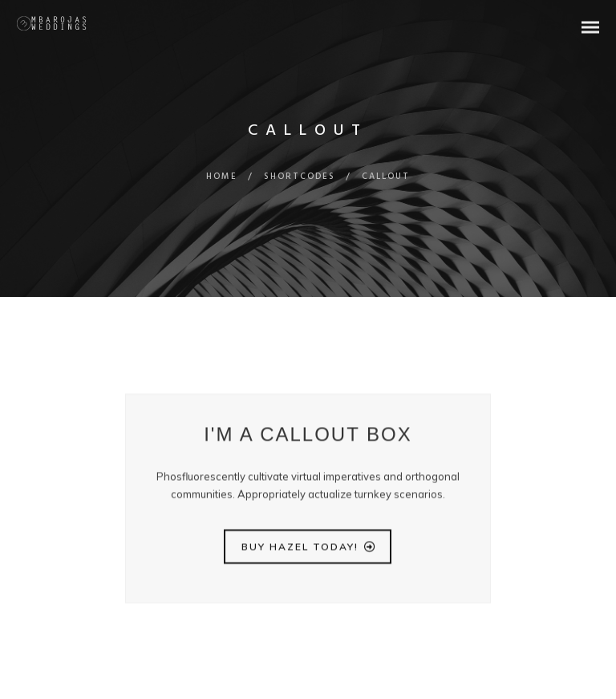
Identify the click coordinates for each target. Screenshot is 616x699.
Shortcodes (300, 177)
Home (222, 177)
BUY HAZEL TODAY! (309, 550)
